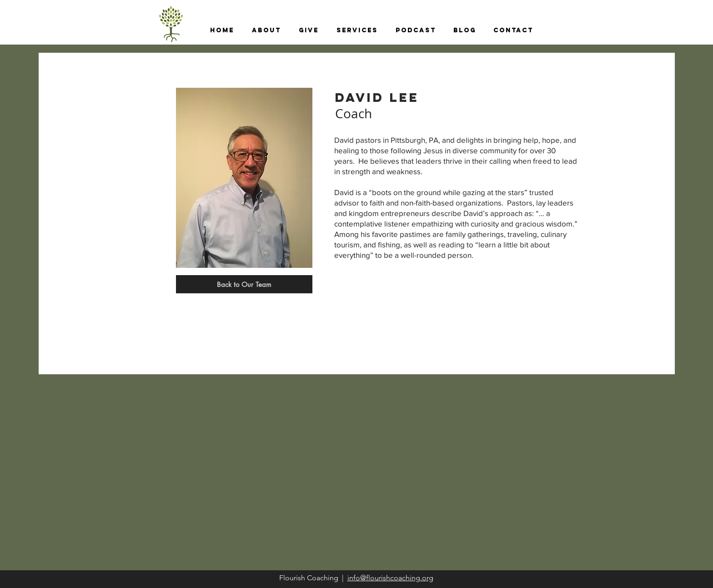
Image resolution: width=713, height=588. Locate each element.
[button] (266, 30)
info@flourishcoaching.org (390, 578)
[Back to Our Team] (244, 284)
